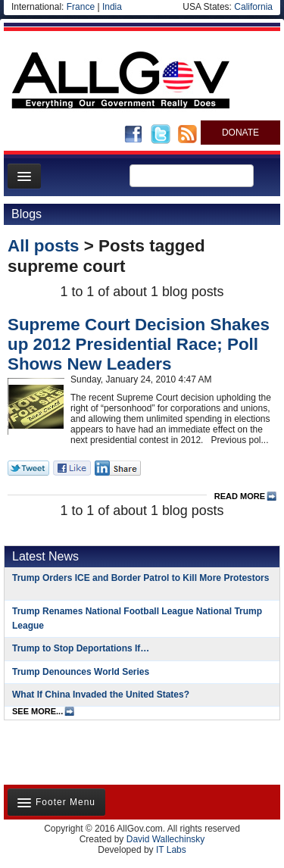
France (81, 7)
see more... (37, 711)
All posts (44, 246)
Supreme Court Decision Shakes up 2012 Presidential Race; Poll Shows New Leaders (139, 344)
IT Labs (171, 850)
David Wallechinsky (166, 839)
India (112, 7)
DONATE (240, 133)
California (253, 7)
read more (240, 496)
